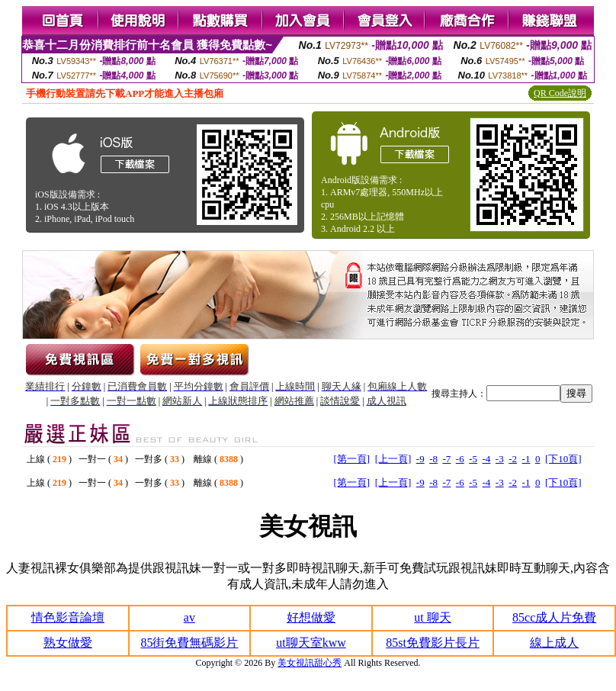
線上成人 (554, 643)
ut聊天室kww (311, 643)
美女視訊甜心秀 (310, 663)
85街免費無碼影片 (189, 643)
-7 (446, 459)
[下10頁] (563, 459)
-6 (460, 459)
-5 (473, 459)
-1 (526, 459)
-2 (513, 459)
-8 (433, 459)
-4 (487, 459)
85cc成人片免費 (554, 617)
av (189, 617)
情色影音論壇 (68, 617)
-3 (500, 459)
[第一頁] (351, 459)
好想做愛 (311, 617)
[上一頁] (393, 459)
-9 (420, 459)
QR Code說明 (560, 93)
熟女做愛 (68, 643)
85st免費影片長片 (433, 643)
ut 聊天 (432, 617)
